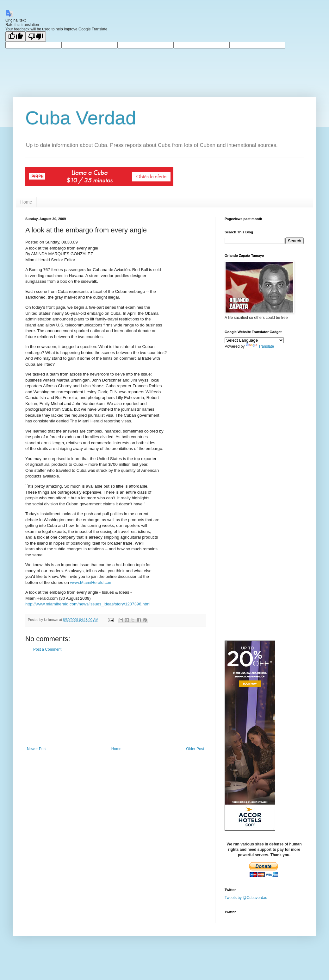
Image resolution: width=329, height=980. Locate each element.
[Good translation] (16, 37)
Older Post (195, 749)
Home (26, 202)
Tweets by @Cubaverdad (246, 897)
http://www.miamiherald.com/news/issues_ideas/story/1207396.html (88, 604)
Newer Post (37, 749)
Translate (260, 346)
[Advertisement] (115, 699)
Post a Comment (47, 649)
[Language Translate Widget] (254, 340)
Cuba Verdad (81, 118)
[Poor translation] (36, 37)
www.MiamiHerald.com (91, 582)
